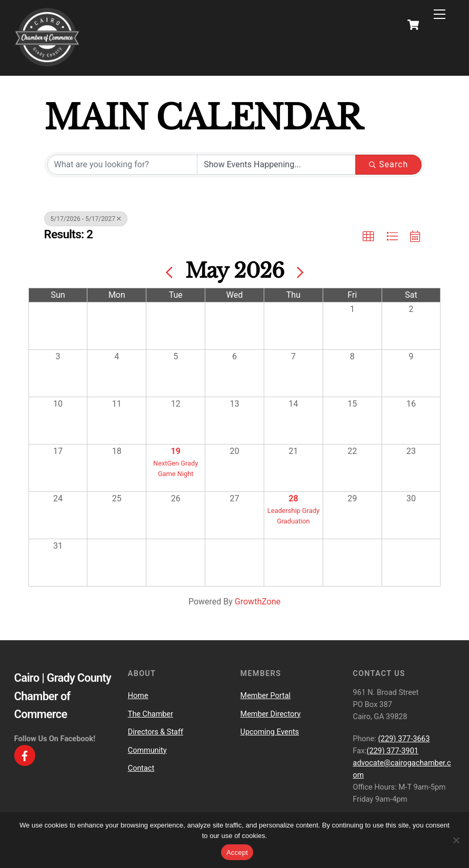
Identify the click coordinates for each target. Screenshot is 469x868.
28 (293, 498)
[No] (456, 840)
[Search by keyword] (123, 165)
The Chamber (151, 714)
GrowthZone (258, 602)
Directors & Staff (156, 732)
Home (138, 696)
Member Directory (271, 714)
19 (176, 451)
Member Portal (266, 696)
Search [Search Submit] (388, 164)
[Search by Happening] (276, 165)
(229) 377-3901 (392, 751)
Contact (141, 768)
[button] (368, 237)
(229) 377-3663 (404, 739)
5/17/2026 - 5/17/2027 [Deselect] (86, 219)
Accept (237, 852)
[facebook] (25, 755)
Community (147, 750)
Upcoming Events (270, 732)
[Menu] (440, 14)
